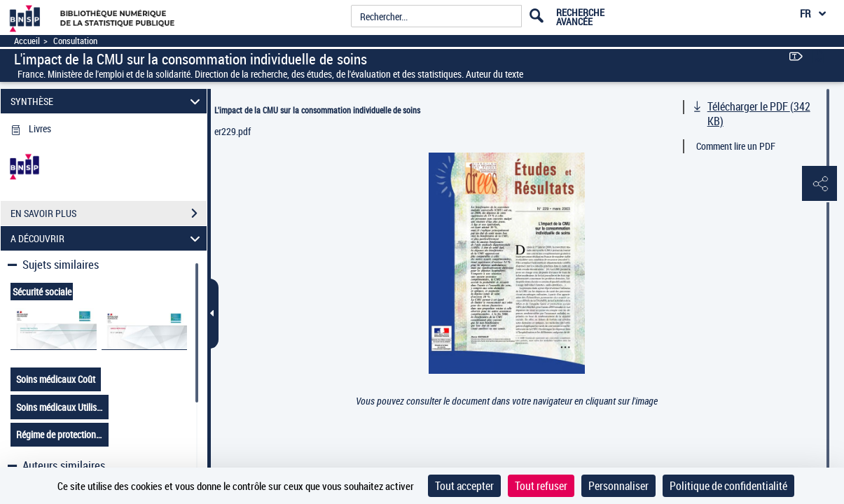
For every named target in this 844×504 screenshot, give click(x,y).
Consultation (75, 41)
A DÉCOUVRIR (108, 238)
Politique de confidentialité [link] (728, 486)
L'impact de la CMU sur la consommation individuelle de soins (317, 110)
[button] (819, 184)
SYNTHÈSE (108, 101)
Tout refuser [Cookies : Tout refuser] (541, 486)
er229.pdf (233, 131)
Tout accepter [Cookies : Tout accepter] (464, 486)
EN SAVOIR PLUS (109, 213)
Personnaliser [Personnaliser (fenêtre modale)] (618, 486)
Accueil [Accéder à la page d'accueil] (27, 41)
